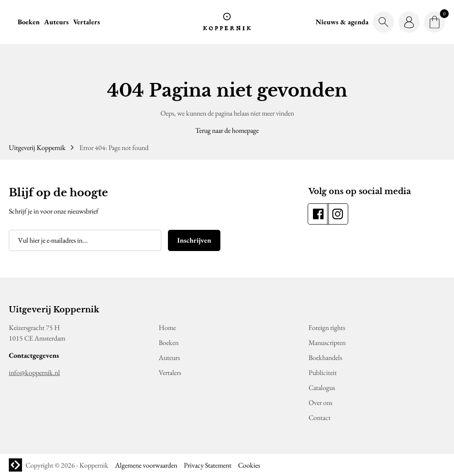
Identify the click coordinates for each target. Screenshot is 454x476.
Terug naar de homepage (227, 130)
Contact (320, 418)
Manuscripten (327, 343)
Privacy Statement (208, 465)
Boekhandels (325, 358)
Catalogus (322, 388)
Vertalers (87, 22)
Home (167, 328)
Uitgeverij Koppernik (37, 148)
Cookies (249, 465)
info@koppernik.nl (34, 373)
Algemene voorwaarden (146, 465)
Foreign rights (327, 328)
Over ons (320, 403)
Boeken (29, 22)
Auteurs (56, 22)
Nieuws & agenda (342, 22)
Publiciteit (323, 373)
